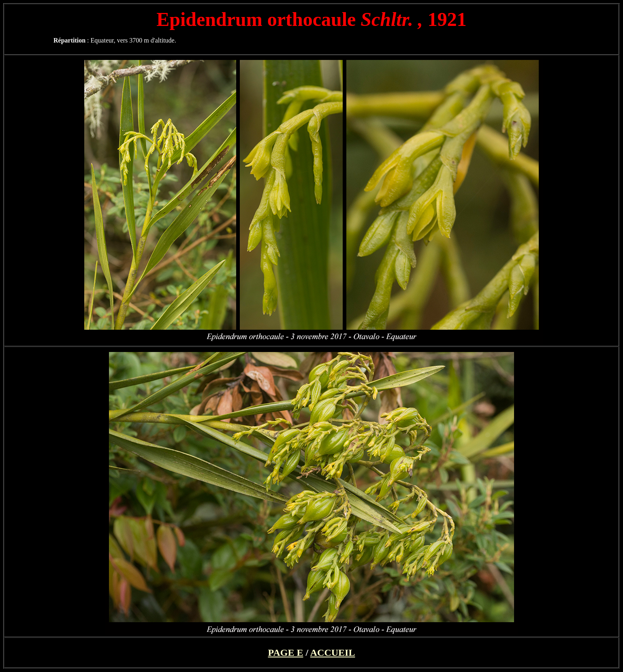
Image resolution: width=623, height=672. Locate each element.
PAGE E (286, 653)
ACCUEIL (333, 653)
